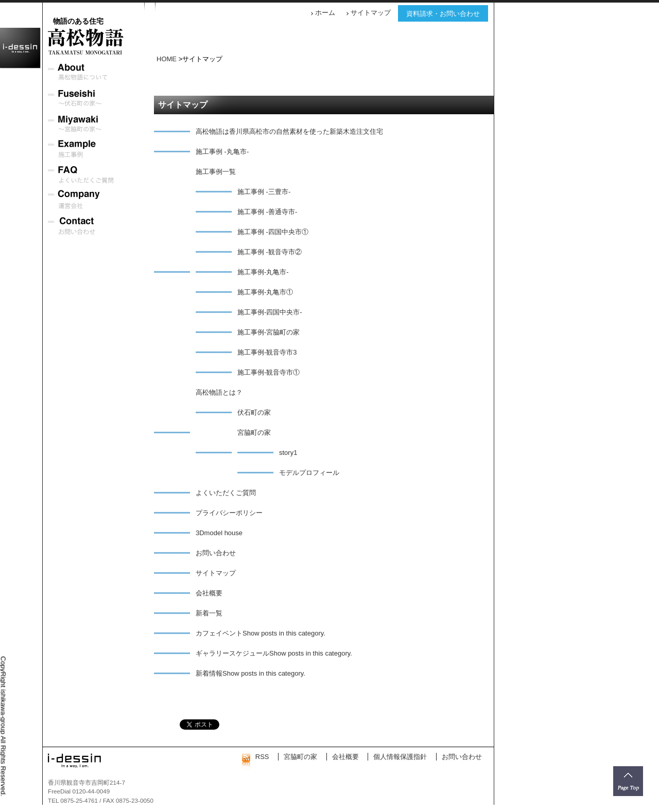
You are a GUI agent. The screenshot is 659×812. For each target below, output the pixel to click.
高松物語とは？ (219, 392)
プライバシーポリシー (229, 513)
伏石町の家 (254, 412)
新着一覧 (209, 613)
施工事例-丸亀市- (263, 272)
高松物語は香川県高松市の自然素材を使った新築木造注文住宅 (289, 131)
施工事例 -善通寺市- (267, 212)
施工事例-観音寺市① (268, 372)
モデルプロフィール (309, 473)
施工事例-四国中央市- (270, 312)
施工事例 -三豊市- (264, 192)
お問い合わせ (216, 553)
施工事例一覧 (216, 172)
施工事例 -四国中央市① (273, 232)
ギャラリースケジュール (232, 653)
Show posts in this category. (284, 633)
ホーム (325, 13)
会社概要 (209, 593)
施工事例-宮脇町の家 (268, 332)
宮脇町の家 (254, 433)
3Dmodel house (219, 533)
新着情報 (209, 673)
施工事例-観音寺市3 (267, 352)
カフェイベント (219, 633)
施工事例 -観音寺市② (270, 252)
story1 (288, 453)
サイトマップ (371, 13)
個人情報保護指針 (400, 757)
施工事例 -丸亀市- (222, 152)
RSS (256, 757)
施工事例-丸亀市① (265, 292)
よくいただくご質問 (226, 493)
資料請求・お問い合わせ (443, 14)
